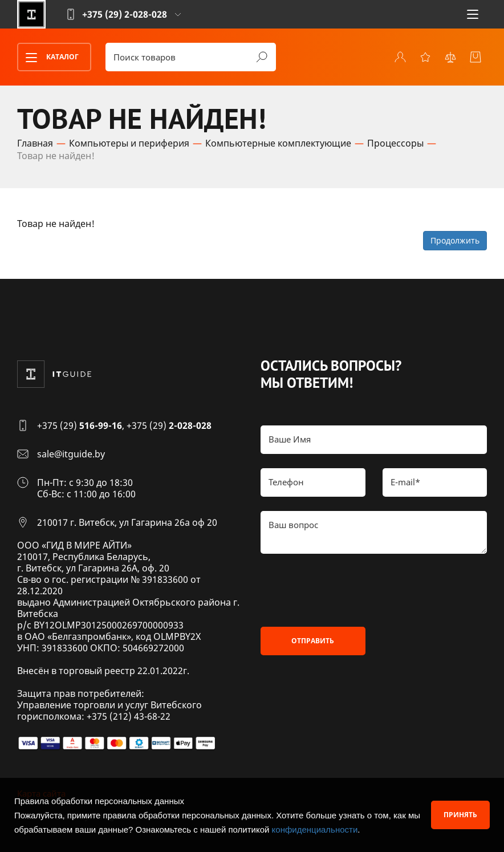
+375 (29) (80, 425)
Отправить (313, 641)
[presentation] (347, 590)
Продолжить (455, 240)
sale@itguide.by (71, 454)
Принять (460, 815)
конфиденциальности (315, 829)
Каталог (48, 58)
